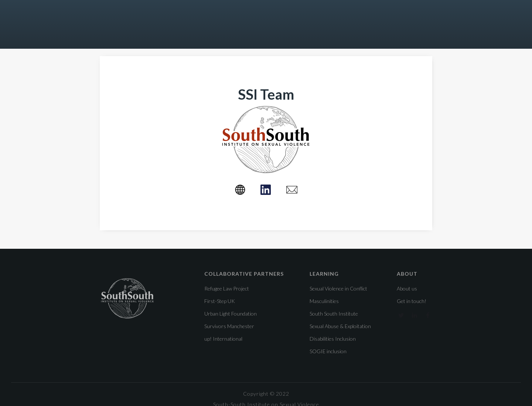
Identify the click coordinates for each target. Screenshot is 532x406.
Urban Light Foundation (231, 314)
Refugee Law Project (227, 289)
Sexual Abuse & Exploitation (340, 326)
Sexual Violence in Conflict (338, 288)
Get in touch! (412, 301)
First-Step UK (220, 301)
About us (407, 289)
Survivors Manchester (229, 326)
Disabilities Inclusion (333, 339)
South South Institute (334, 314)
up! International (223, 339)
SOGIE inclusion (328, 351)
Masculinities (324, 301)
